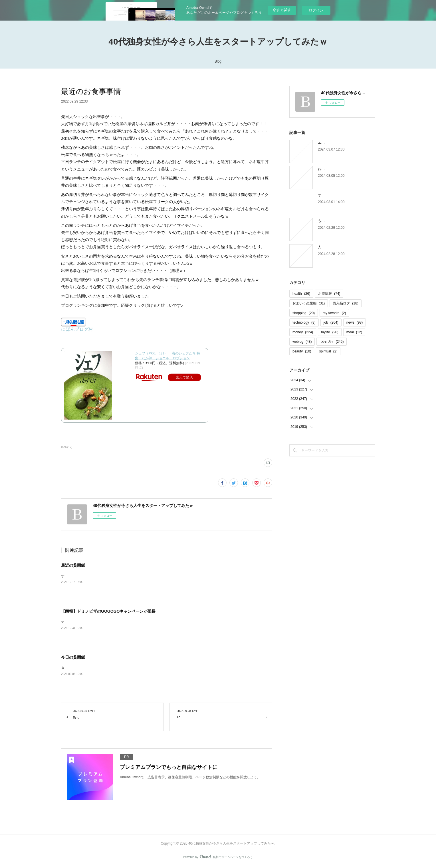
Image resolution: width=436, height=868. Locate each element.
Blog (218, 61)
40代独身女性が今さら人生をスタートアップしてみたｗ (218, 42)
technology (304, 322)
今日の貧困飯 (73, 658)
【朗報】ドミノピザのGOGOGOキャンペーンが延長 (108, 612)
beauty (302, 351)
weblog (302, 342)
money (303, 332)
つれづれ (332, 342)
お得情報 (329, 294)
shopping (304, 313)
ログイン (316, 10)
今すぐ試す (282, 10)
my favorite (334, 313)
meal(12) (67, 447)
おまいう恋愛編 (309, 303)
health (301, 294)
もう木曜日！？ (330, 221)
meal (354, 332)
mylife (330, 332)
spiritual (328, 351)
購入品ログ (345, 303)
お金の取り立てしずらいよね (340, 169)
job (331, 322)
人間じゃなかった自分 (335, 247)
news (355, 322)
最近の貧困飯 (73, 565)
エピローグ (326, 143)
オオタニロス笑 (330, 195)
